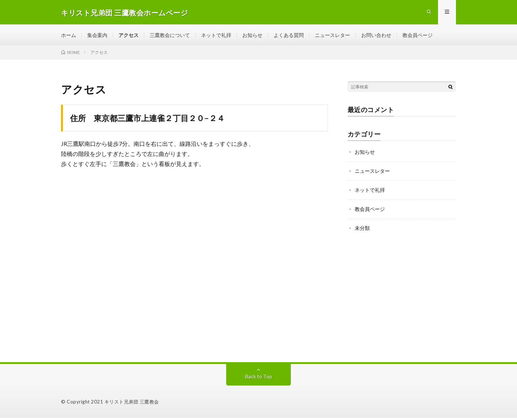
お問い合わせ (376, 36)
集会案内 (97, 36)
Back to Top (259, 379)
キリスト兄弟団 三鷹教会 (132, 404)
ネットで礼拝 (216, 36)
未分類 (362, 229)
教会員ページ (418, 36)
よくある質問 (289, 36)
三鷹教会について (170, 36)
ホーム (69, 36)
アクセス (129, 36)
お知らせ (252, 36)
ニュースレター (332, 36)
